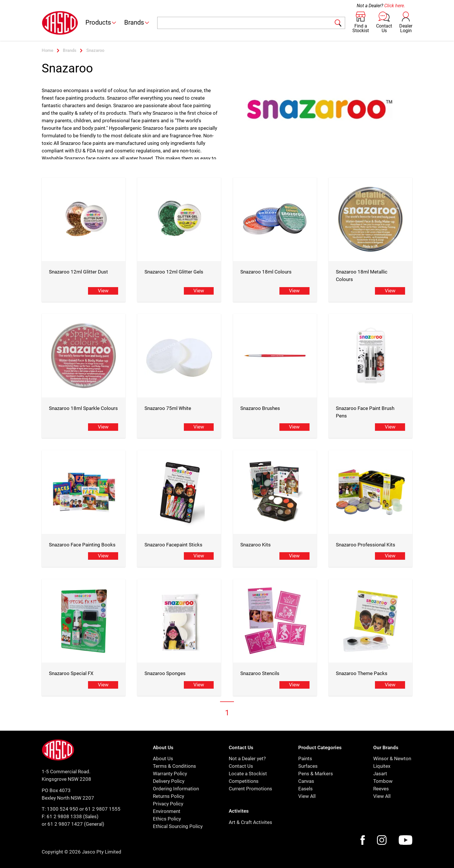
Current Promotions (250, 789)
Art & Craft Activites (250, 822)
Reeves (381, 789)
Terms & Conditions (174, 766)
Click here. (395, 6)
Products (101, 22)
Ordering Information (176, 789)
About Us (163, 758)
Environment (167, 811)
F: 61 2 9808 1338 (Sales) (70, 816)
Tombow (383, 781)
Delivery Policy (169, 781)
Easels (305, 789)
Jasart (380, 774)
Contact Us (241, 766)
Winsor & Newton (392, 758)
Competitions (244, 781)
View (103, 291)
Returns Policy (169, 796)
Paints (305, 758)
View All (307, 796)
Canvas (306, 781)
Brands (137, 22)
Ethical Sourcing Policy (178, 826)
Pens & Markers (316, 774)
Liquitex (382, 766)
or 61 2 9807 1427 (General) (73, 824)
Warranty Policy (170, 774)
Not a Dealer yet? (247, 758)
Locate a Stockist (248, 774)
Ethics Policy (167, 819)
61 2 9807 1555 (103, 809)
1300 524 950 (63, 809)
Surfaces (308, 766)
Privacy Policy (168, 804)
